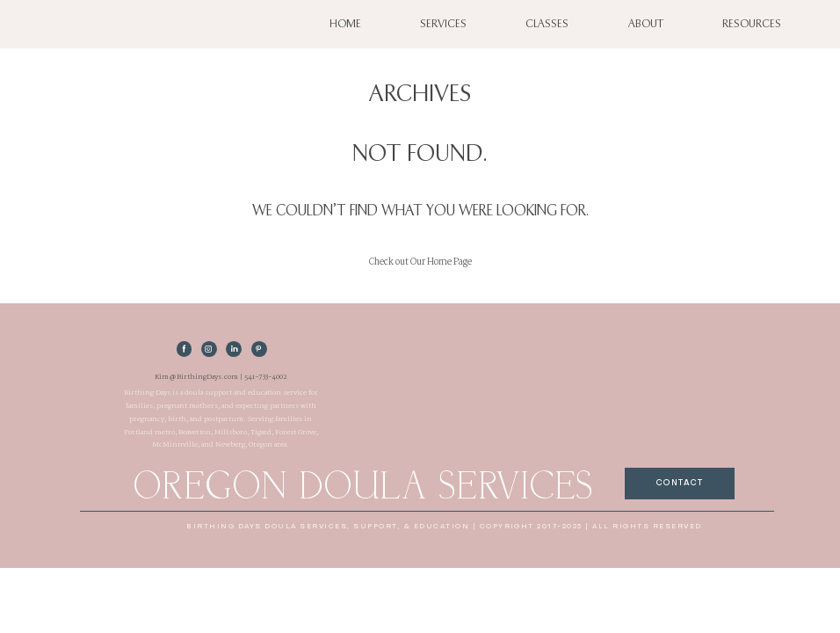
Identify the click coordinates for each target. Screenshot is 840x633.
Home (345, 24)
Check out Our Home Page (420, 262)
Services (443, 24)
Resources (752, 24)
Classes (547, 24)
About (646, 24)
